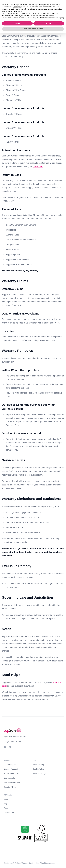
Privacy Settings (39, 774)
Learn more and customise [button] (33, 29)
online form (38, 167)
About (6, 799)
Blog (5, 804)
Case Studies (9, 813)
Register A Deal (10, 787)
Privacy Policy (39, 765)
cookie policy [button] (17, 11)
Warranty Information (12, 783)
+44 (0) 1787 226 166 (12, 742)
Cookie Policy (38, 769)
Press (6, 808)
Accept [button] (49, 23)
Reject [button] (17, 23)
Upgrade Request (11, 769)
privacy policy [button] (17, 7)
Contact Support (10, 765)
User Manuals (9, 778)
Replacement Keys (11, 774)
